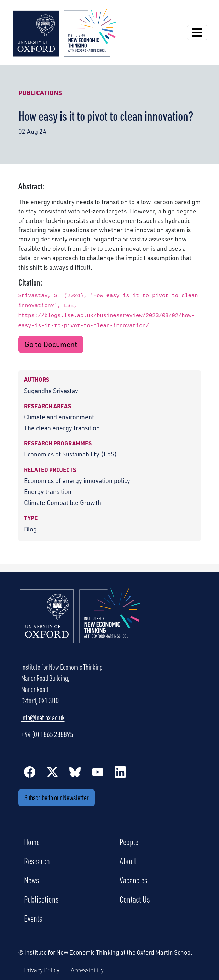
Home (32, 842)
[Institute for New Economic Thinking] (65, 32)
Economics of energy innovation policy (77, 480)
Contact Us (135, 899)
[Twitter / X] (52, 772)
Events (33, 918)
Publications (40, 93)
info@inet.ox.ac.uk (43, 717)
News (32, 880)
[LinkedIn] (120, 772)
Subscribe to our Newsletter (57, 797)
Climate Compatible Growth (63, 502)
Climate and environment (59, 417)
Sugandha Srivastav (51, 391)
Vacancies (134, 880)
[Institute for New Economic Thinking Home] (80, 623)
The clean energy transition (62, 428)
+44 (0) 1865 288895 (47, 734)
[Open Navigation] (197, 33)
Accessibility (87, 970)
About (128, 861)
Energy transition (48, 491)
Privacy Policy (42, 970)
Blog (30, 529)
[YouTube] (98, 772)
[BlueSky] (75, 772)
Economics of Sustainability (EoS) (71, 454)
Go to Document (51, 344)
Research (37, 861)
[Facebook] (30, 772)
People (129, 842)
